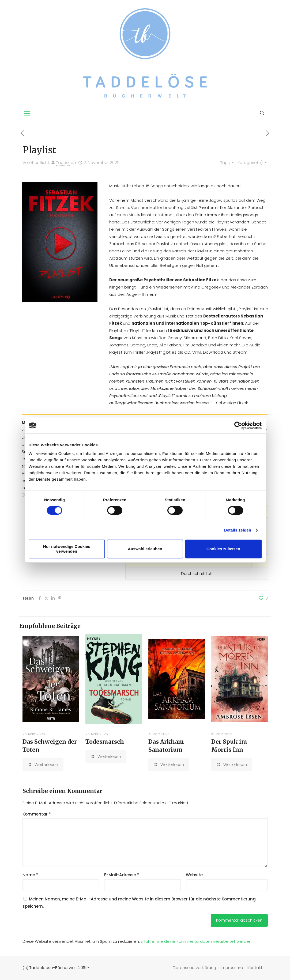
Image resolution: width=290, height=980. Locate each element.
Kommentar (37, 814)
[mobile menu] (27, 114)
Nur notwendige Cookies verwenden (67, 549)
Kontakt (255, 968)
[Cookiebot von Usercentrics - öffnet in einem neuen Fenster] (238, 425)
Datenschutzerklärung (194, 968)
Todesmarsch (105, 742)
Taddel (63, 162)
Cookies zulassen (223, 549)
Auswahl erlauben (145, 549)
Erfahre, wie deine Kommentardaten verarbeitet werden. (197, 941)
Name (30, 875)
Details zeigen (238, 530)
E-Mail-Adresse (122, 875)
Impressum (232, 968)
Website (194, 875)
